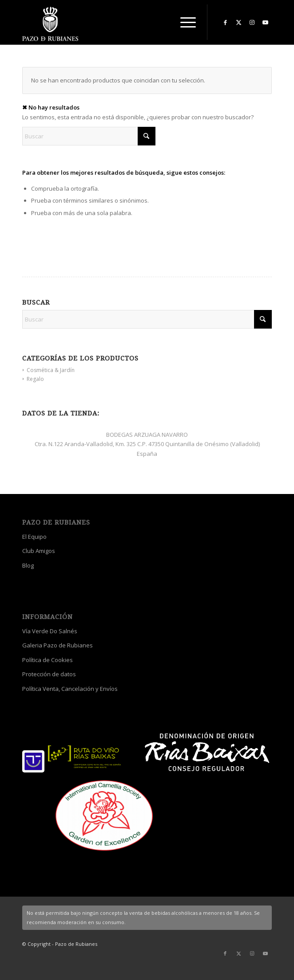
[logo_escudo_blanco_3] (122, 24)
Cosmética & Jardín (51, 370)
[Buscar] (89, 136)
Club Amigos (39, 551)
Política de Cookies (48, 660)
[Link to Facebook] (225, 22)
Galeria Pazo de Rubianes (58, 645)
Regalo (35, 379)
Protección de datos (49, 674)
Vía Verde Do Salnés (50, 631)
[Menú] (184, 22)
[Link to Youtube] (265, 22)
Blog (28, 565)
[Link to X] (238, 22)
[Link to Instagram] (252, 22)
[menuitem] (184, 22)
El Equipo (34, 537)
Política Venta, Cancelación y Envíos (70, 689)
